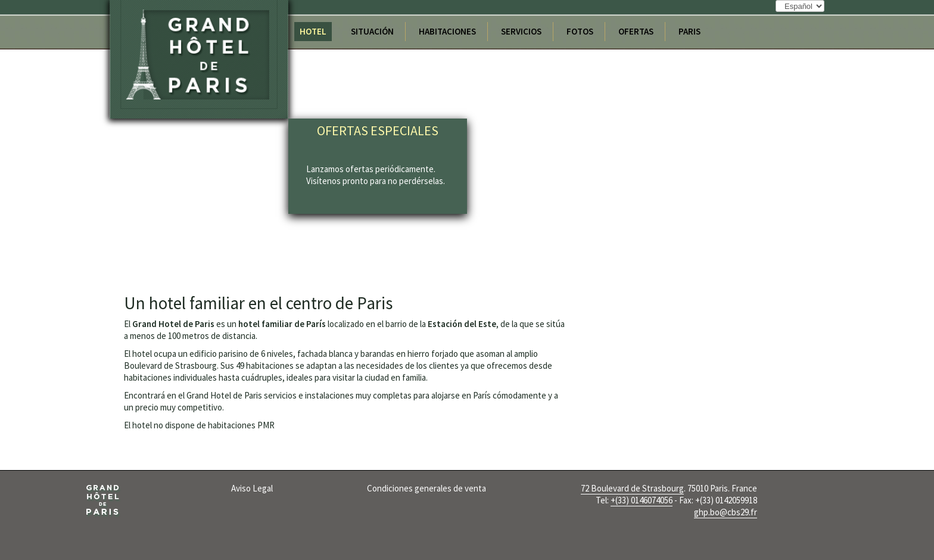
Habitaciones (447, 31)
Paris (689, 31)
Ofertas (636, 31)
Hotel (313, 31)
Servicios (521, 31)
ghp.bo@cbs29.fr (726, 512)
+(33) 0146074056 (642, 500)
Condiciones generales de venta (426, 488)
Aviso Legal (252, 488)
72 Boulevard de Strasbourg (632, 488)
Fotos (580, 31)
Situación (372, 31)
